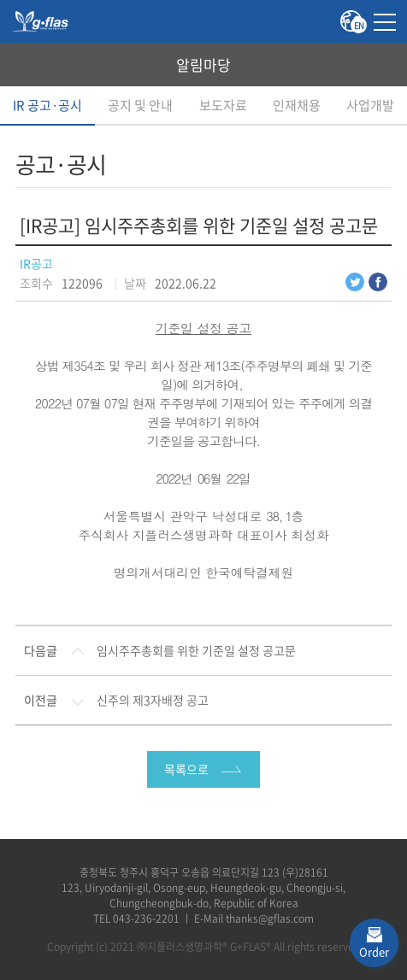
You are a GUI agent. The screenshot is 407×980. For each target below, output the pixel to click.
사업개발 (370, 105)
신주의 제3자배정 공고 (153, 700)
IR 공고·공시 (47, 105)
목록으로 (186, 769)
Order (374, 951)
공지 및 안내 (140, 105)
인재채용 (297, 105)
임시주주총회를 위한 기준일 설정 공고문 (196, 650)
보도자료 (223, 105)
